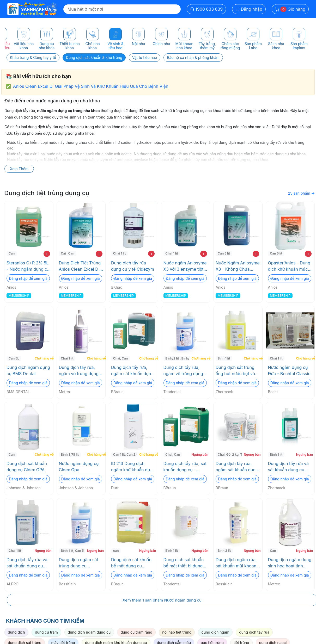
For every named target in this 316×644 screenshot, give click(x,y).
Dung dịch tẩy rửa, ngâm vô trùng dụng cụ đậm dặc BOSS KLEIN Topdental (183, 371)
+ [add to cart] (47, 254)
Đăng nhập (249, 9)
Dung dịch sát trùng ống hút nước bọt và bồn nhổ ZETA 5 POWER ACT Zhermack (235, 371)
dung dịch (16, 632)
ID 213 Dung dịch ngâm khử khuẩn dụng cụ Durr (133, 467)
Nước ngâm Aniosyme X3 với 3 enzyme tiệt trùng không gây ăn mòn (185, 266)
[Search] (122, 9)
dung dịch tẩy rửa (254, 632)
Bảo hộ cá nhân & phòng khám (193, 57)
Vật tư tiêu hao (145, 57)
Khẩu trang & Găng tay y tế (33, 57)
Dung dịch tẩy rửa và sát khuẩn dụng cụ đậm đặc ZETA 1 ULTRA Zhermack (288, 467)
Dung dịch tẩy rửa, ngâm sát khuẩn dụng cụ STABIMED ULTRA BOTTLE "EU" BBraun (237, 467)
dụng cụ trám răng (136, 632)
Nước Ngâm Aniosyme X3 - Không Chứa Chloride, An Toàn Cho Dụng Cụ (238, 266)
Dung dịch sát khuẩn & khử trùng (94, 57)
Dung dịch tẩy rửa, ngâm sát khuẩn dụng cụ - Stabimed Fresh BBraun (132, 371)
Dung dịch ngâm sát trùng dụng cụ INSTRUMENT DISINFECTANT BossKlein (79, 563)
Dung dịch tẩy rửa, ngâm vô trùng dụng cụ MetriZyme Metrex (80, 371)
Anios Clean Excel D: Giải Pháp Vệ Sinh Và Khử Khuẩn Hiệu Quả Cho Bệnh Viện (91, 86)
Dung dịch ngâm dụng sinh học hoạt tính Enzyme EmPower (290, 563)
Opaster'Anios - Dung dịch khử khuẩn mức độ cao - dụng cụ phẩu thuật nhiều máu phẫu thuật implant (289, 266)
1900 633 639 (206, 9)
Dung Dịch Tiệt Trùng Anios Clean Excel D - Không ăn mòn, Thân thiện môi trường (80, 266)
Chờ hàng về (43, 358)
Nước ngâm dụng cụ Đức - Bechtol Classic (289, 370)
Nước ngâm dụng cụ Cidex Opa (79, 467)
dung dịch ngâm (215, 632)
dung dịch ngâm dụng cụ (89, 632)
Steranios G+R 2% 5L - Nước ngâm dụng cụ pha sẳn (28, 266)
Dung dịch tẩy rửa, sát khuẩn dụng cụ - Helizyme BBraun (185, 467)
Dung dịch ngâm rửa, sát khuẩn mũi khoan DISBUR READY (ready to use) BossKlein (238, 563)
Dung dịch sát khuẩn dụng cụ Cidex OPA (27, 467)
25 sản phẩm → (301, 193)
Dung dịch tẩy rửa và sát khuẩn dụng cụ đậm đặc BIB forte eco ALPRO (28, 563)
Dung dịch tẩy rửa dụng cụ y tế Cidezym (133, 266)
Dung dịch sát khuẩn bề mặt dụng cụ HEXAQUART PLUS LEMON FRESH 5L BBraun (131, 563)
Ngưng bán (200, 454)
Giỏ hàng (290, 9)
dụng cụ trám (46, 632)
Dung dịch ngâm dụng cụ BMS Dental (28, 370)
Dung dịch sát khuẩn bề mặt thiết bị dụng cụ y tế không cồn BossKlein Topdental (184, 563)
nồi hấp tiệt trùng (177, 632)
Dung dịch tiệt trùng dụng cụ (47, 193)
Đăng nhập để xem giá (28, 278)
